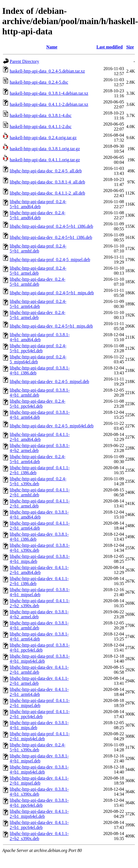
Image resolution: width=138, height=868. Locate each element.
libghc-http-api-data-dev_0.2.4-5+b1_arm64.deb (38, 459)
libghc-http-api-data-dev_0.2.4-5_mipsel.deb (49, 381)
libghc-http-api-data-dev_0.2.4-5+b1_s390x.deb (38, 747)
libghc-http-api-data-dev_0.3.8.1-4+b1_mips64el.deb (39, 769)
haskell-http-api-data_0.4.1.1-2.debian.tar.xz (49, 104)
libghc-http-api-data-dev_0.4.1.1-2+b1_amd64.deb (39, 570)
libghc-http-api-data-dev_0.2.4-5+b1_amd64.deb (38, 215)
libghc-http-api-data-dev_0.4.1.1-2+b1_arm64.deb (39, 692)
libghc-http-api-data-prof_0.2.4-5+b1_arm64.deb (38, 304)
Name (52, 47)
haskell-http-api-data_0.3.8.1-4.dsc (41, 115)
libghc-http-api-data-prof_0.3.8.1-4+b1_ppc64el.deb (40, 648)
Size (130, 47)
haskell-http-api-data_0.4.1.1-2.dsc (41, 127)
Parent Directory (24, 61)
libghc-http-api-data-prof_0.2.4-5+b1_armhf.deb (38, 248)
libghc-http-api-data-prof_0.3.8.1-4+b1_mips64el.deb (40, 659)
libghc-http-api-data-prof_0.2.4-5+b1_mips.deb (52, 293)
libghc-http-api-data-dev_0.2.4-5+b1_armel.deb (38, 315)
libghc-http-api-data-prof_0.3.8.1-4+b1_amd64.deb (40, 337)
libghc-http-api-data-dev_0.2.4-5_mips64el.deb (52, 426)
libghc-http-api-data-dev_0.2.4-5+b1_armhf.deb (38, 282)
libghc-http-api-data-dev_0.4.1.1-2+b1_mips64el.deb (39, 814)
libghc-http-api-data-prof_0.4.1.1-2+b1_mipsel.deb (40, 703)
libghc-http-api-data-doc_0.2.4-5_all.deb (46, 171)
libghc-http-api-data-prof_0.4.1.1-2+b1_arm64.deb (40, 526)
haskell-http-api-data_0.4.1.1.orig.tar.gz (45, 160)
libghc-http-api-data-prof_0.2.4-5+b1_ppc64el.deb (38, 348)
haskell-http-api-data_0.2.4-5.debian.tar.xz (47, 71)
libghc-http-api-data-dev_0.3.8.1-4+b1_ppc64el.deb (39, 803)
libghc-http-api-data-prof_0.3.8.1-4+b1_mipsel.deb (40, 592)
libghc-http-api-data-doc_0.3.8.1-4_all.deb (47, 182)
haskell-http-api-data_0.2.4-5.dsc (39, 82)
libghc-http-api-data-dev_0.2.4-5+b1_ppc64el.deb (38, 404)
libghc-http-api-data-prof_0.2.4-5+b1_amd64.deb (38, 204)
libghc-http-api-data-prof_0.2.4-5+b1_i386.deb (51, 226)
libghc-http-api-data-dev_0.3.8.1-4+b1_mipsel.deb (39, 758)
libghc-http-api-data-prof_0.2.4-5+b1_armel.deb (38, 271)
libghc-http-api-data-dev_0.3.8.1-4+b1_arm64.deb (39, 636)
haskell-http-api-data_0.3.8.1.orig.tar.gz (45, 149)
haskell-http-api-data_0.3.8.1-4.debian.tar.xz (49, 93)
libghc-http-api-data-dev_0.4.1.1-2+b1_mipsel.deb (39, 781)
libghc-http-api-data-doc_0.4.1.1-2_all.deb (47, 193)
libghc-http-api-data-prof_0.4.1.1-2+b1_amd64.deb (40, 437)
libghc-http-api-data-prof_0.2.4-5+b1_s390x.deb (38, 481)
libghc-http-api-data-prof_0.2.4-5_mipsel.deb (50, 260)
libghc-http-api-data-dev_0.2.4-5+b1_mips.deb (51, 326)
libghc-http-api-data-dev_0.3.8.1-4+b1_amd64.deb (39, 515)
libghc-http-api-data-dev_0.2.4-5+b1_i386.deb (51, 237)
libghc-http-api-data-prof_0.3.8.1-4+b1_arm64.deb (40, 415)
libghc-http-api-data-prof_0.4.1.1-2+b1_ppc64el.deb (40, 714)
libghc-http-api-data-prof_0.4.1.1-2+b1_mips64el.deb (40, 736)
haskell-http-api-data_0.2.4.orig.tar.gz (43, 138)
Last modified (110, 47)
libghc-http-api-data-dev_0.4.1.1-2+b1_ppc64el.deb (39, 825)
